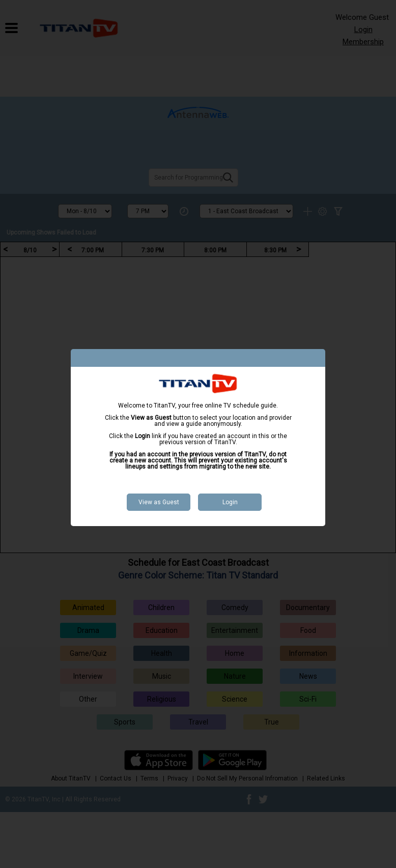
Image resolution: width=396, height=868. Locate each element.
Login (230, 502)
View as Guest (159, 502)
